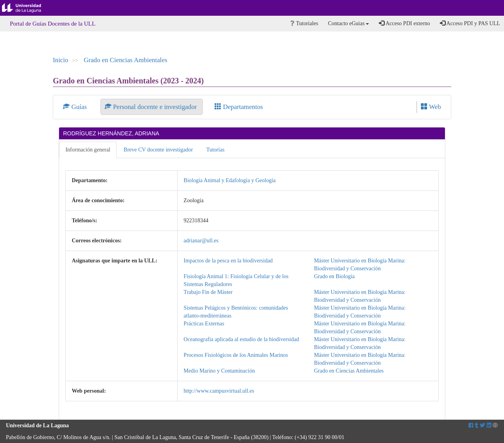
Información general (88, 150)
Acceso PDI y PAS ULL (470, 23)
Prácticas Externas (204, 324)
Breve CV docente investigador (158, 150)
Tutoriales (304, 23)
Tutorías (215, 150)
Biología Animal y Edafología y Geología (230, 180)
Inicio (60, 60)
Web (431, 107)
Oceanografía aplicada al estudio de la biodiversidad (241, 339)
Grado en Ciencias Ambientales (126, 60)
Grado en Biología (334, 276)
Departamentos (239, 107)
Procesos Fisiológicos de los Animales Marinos (236, 355)
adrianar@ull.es (201, 241)
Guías (76, 107)
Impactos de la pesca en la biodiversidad (228, 261)
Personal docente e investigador (152, 107)
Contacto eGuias (348, 23)
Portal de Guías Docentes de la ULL (53, 24)
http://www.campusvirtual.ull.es (219, 391)
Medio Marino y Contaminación (219, 371)
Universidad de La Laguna (28, 8)
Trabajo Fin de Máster (208, 292)
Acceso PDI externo (404, 23)
